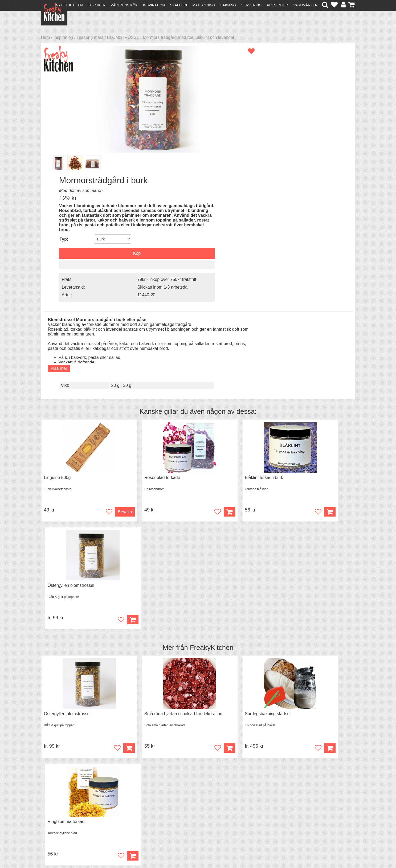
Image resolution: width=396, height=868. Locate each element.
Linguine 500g (57, 344)
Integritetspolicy (58, 819)
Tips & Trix (129, 805)
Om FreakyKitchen (196, 801)
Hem (46, 37)
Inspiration (154, 5)
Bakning (228, 5)
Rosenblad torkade (141, 344)
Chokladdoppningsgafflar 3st (71, 604)
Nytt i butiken (69, 5)
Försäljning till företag (64, 815)
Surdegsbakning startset (226, 474)
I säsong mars (90, 37)
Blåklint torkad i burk (222, 344)
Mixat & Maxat (133, 810)
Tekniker (97, 5)
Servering (251, 5)
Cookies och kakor (196, 811)
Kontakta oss (56, 800)
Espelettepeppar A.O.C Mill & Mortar (238, 604)
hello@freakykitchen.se (178, 850)
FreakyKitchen (212, 407)
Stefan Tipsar (132, 815)
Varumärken (306, 5)
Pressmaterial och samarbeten (208, 806)
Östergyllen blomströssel (306, 344)
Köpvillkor (53, 805)
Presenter (277, 5)
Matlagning (204, 5)
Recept (126, 800)
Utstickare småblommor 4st (149, 604)
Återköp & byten (59, 810)
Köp (187, 378)
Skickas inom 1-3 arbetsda (309, 174)
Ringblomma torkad (302, 474)
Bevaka (103, 378)
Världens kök (124, 5)
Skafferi (179, 5)
